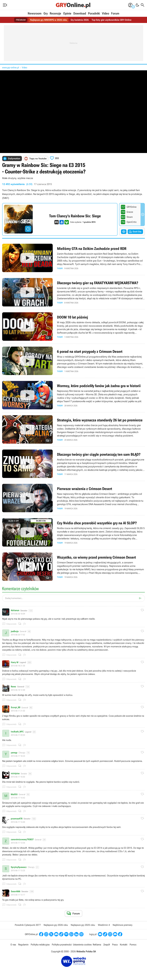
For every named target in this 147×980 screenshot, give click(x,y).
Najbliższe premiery (123, 925)
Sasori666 (16, 891)
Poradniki (94, 13)
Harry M (15, 662)
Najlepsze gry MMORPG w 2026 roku (49, 20)
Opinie (67, 13)
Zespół (107, 945)
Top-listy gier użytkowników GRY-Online (111, 20)
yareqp (14, 753)
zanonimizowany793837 (22, 839)
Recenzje (55, 13)
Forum (115, 13)
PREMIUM (21, 20)
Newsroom (35, 13)
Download (80, 13)
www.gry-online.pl (11, 68)
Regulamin (23, 945)
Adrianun (15, 610)
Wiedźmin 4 (104, 925)
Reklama (97, 945)
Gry (46, 13)
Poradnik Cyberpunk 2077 (28, 925)
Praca (115, 945)
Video (106, 13)
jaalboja (15, 631)
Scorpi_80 (16, 707)
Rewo (13, 687)
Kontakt (124, 945)
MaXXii (14, 794)
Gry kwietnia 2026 (80, 20)
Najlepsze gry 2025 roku (83, 925)
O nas (13, 945)
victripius (15, 773)
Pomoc (133, 945)
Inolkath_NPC (17, 732)
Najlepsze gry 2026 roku (56, 925)
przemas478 (17, 819)
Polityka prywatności (62, 945)
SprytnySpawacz (19, 867)
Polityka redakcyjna (40, 945)
